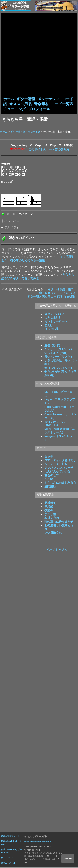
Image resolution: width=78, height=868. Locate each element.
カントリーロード (56, 322)
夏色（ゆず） (53, 346)
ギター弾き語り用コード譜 (25, 132)
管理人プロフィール (10, 837)
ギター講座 (26, 99)
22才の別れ (52, 518)
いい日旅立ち (53, 533)
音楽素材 (41, 104)
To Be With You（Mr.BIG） (55, 424)
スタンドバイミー (56, 315)
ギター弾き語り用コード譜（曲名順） (52, 297)
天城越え (50, 504)
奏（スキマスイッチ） (59, 368)
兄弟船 (49, 507)
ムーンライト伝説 (56, 465)
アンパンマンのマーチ (59, 468)
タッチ (49, 457)
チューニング (14, 109)
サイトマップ (7, 858)
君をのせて (52, 476)
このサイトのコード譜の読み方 (49, 150)
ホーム (9, 99)
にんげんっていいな (57, 472)
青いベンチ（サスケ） (59, 357)
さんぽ (49, 479)
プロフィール (39, 109)
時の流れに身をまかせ (59, 522)
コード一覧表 (62, 104)
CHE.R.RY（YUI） (57, 353)
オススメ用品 (20, 104)
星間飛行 (50, 487)
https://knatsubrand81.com (37, 842)
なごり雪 (50, 515)
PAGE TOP (67, 859)
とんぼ (49, 326)
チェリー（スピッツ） (59, 350)
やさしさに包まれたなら (60, 483)
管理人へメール (8, 864)
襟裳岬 (49, 511)
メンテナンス (49, 99)
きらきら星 (52, 329)
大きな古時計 (53, 318)
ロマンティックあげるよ (60, 461)
